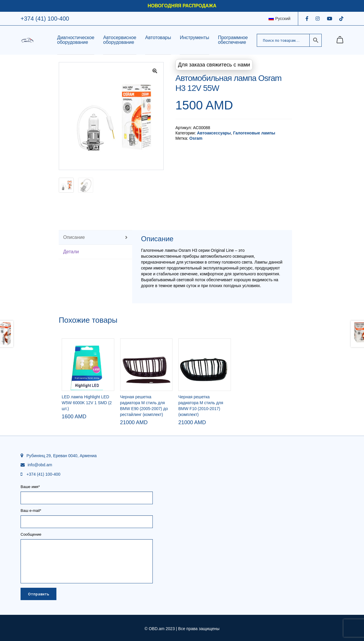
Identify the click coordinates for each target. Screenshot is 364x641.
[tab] (95, 238)
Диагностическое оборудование (76, 40)
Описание (74, 237)
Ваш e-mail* (87, 516)
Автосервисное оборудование (120, 40)
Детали (71, 252)
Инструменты (194, 38)
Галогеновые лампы (254, 133)
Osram (196, 138)
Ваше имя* (87, 492)
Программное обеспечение (233, 40)
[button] (155, 71)
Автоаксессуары (214, 133)
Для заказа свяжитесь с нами (214, 65)
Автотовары (158, 38)
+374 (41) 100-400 (45, 19)
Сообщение (87, 536)
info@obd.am (40, 465)
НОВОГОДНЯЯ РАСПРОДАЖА (182, 6)
